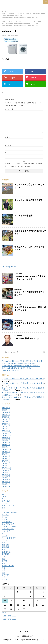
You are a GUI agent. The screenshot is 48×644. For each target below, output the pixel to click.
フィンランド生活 (9, 526)
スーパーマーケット (10, 513)
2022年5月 (6, 424)
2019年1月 (6, 463)
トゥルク (5, 517)
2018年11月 (6, 468)
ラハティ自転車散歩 (23, 216)
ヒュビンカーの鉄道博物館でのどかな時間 (19, 363)
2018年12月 (6, 466)
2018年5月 (6, 482)
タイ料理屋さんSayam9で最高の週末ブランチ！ (21, 366)
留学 (3, 563)
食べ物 (4, 580)
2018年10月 (6, 470)
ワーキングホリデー (10, 538)
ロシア (4, 536)
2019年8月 (6, 452)
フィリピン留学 (8, 524)
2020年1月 (6, 447)
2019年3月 (6, 461)
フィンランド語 (8, 529)
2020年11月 (6, 435)
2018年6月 (6, 479)
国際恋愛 (5, 545)
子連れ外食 (6, 552)
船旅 (3, 570)
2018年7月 (6, 477)
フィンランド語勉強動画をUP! (28, 200)
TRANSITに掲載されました (27, 338)
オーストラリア (8, 506)
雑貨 (3, 577)
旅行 (3, 559)
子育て (4, 550)
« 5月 (4, 613)
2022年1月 (6, 429)
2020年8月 (6, 440)
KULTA (24, 631)
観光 (3, 573)
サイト (7, 153)
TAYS (4, 497)
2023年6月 (6, 410)
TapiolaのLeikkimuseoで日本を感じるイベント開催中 (23, 361)
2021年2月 (6, 431)
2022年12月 (6, 417)
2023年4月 (6, 412)
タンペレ (5, 515)
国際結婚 (5, 547)
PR (3, 495)
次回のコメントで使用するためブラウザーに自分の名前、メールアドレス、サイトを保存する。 (24, 165)
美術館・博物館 (8, 566)
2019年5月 (6, 456)
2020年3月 (6, 442)
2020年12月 (6, 433)
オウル (4, 503)
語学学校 (5, 575)
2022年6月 (6, 422)
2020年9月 (6, 438)
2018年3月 (6, 486)
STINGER (41, 640)
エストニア (6, 501)
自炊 (3, 568)
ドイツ (4, 519)
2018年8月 (6, 475)
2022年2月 (6, 426)
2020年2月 (6, 445)
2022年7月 (6, 419)
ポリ (3, 533)
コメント (9, 109)
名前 (8, 137)
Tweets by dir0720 (9, 267)
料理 (3, 556)
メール (8, 145)
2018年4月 (6, 484)
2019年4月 (6, 459)
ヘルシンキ (6, 531)
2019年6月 (6, 454)
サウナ (4, 510)
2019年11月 (6, 449)
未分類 (4, 561)
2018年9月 (6, 473)
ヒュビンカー (7, 522)
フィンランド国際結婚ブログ (24, 636)
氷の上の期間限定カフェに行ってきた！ (18, 368)
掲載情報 (5, 554)
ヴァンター (6, 540)
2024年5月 (6, 408)
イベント (5, 499)
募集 (3, 543)
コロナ (4, 508)
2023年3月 (6, 415)
